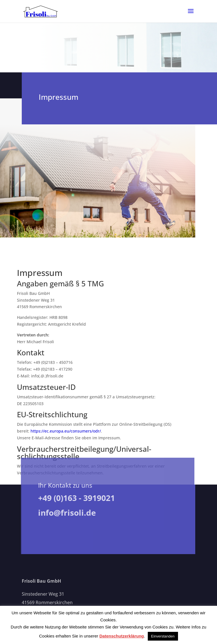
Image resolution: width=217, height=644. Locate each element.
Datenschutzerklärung (122, 636)
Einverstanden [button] (163, 636)
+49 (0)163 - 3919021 (75, 498)
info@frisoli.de (65, 513)
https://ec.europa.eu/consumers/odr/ (66, 431)
